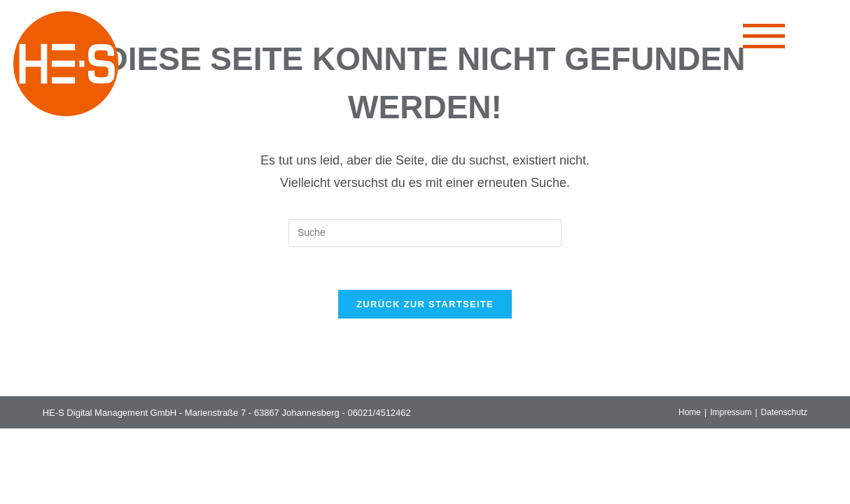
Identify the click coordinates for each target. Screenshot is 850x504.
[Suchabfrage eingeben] (425, 233)
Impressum (731, 412)
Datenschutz (785, 412)
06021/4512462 (379, 413)
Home (690, 412)
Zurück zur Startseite (425, 304)
